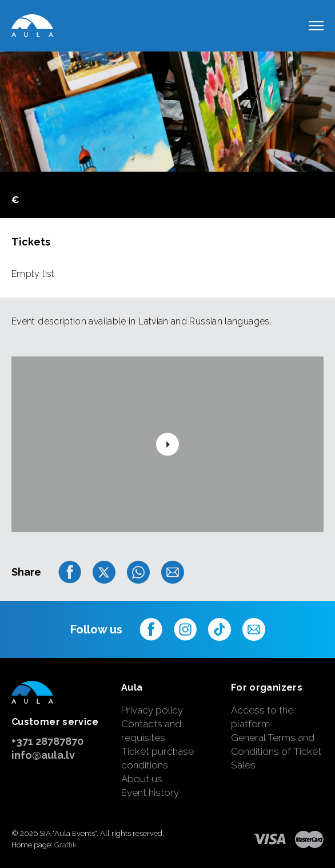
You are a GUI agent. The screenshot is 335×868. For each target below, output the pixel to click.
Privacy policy (152, 710)
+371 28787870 (47, 741)
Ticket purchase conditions (157, 758)
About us (142, 779)
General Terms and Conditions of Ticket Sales (276, 751)
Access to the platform (262, 717)
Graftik (65, 845)
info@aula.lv (43, 755)
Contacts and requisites (151, 731)
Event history (150, 792)
